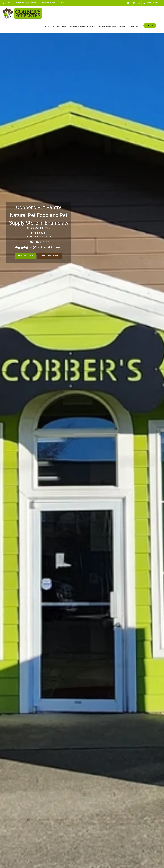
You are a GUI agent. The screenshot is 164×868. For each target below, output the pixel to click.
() (48, 247)
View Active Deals (49, 256)
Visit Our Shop (25, 256)
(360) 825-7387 (39, 242)
